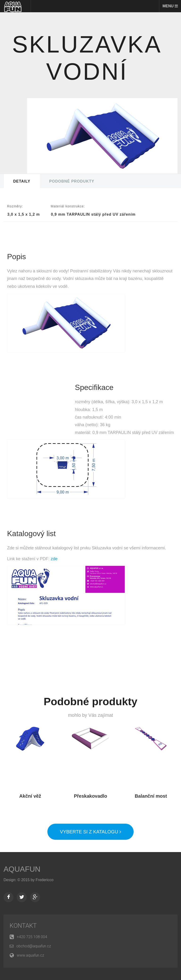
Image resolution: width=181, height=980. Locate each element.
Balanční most (151, 796)
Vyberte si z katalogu (90, 832)
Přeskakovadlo (90, 796)
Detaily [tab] (22, 181)
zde (54, 559)
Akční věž (30, 796)
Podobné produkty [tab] (72, 181)
